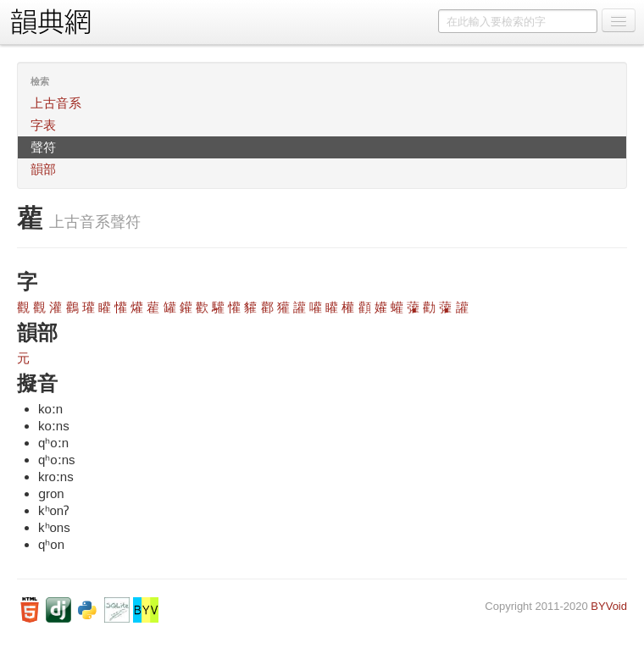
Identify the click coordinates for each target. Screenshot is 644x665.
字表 (43, 125)
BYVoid (609, 606)
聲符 (43, 147)
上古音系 (56, 103)
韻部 (43, 169)
